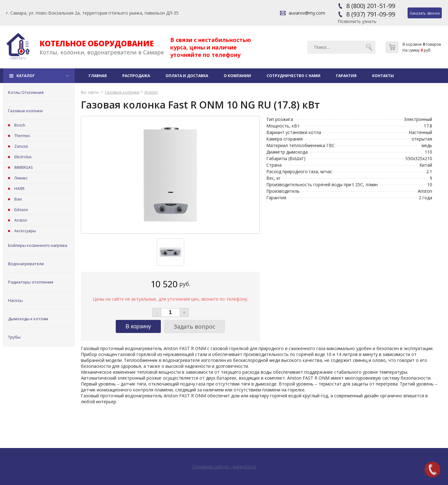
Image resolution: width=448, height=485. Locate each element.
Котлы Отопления (26, 92)
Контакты (383, 76)
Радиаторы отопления (31, 282)
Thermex (22, 136)
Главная (98, 76)
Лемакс (21, 178)
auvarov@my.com (307, 13)
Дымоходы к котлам (28, 319)
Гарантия (346, 76)
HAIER (19, 189)
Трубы (14, 337)
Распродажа (136, 76)
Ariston (21, 220)
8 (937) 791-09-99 (371, 14)
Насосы (15, 300)
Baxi (18, 199)
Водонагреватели (26, 264)
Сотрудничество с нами (294, 76)
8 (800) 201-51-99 (371, 6)
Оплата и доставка (187, 76)
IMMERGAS (23, 167)
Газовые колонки (25, 111)
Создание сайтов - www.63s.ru (224, 467)
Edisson (21, 210)
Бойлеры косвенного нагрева (38, 245)
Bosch (20, 125)
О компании (237, 76)
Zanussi (21, 146)
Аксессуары (25, 231)
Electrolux (23, 157)
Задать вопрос (194, 326)
